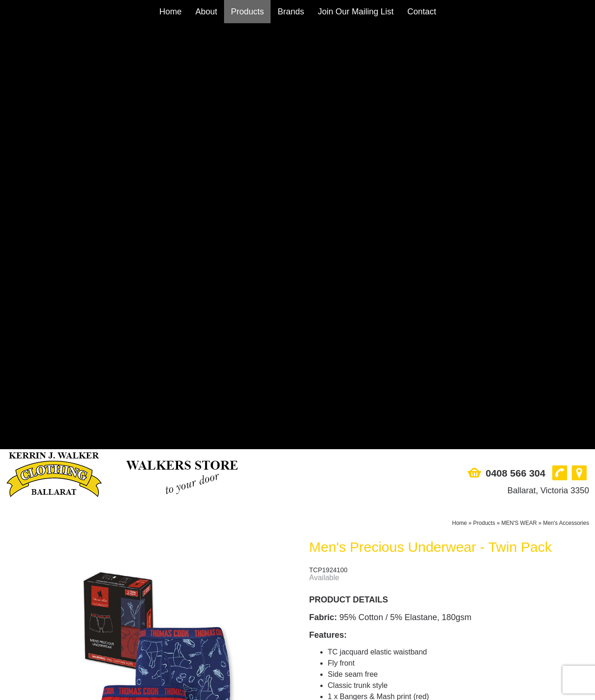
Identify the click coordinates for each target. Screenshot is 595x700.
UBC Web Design (319, 693)
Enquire (379, 479)
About (206, 12)
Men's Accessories (566, 97)
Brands (291, 12)
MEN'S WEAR (519, 97)
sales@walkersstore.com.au (53, 635)
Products (248, 12)
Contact (422, 12)
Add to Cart (379, 457)
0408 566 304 (516, 47)
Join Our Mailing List (356, 12)
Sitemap (20, 693)
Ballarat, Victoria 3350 (548, 65)
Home (171, 12)
